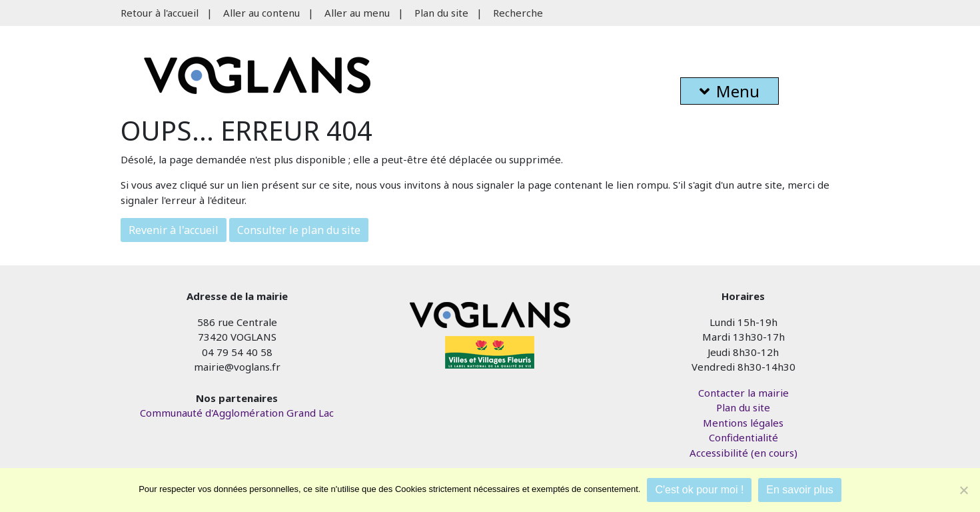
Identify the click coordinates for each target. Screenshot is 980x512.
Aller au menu (357, 13)
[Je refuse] (963, 490)
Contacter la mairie (743, 393)
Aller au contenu (261, 13)
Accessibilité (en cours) (743, 453)
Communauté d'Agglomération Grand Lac (237, 413)
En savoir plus (800, 490)
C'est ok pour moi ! (699, 490)
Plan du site (441, 13)
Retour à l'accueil (160, 13)
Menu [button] (730, 91)
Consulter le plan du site (299, 230)
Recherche (518, 13)
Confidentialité (743, 437)
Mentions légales (743, 423)
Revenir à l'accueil (174, 230)
